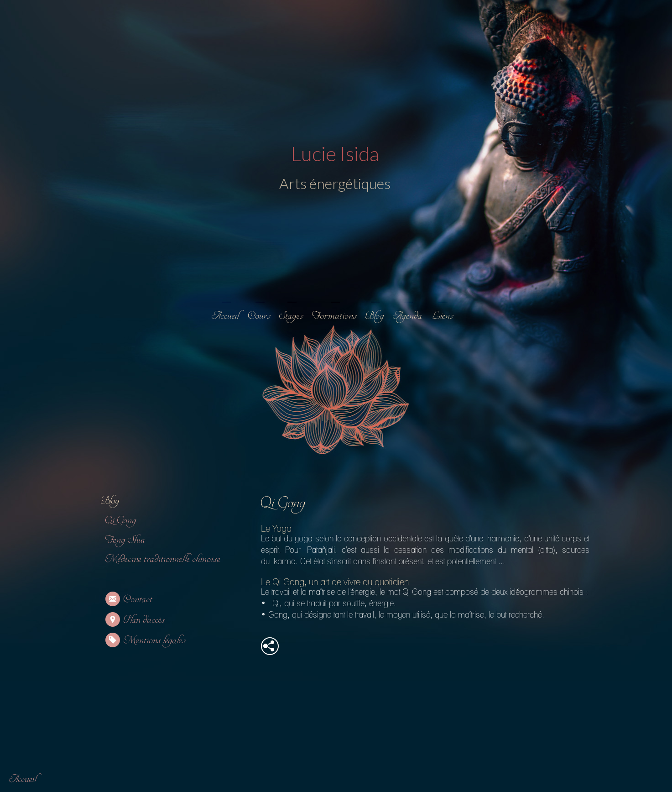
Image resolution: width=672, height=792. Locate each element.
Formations (334, 316)
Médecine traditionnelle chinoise (163, 559)
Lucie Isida (334, 153)
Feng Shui (125, 540)
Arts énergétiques (334, 183)
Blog (375, 316)
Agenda (407, 316)
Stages (291, 316)
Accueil (225, 316)
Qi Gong (121, 520)
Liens (442, 316)
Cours (259, 316)
